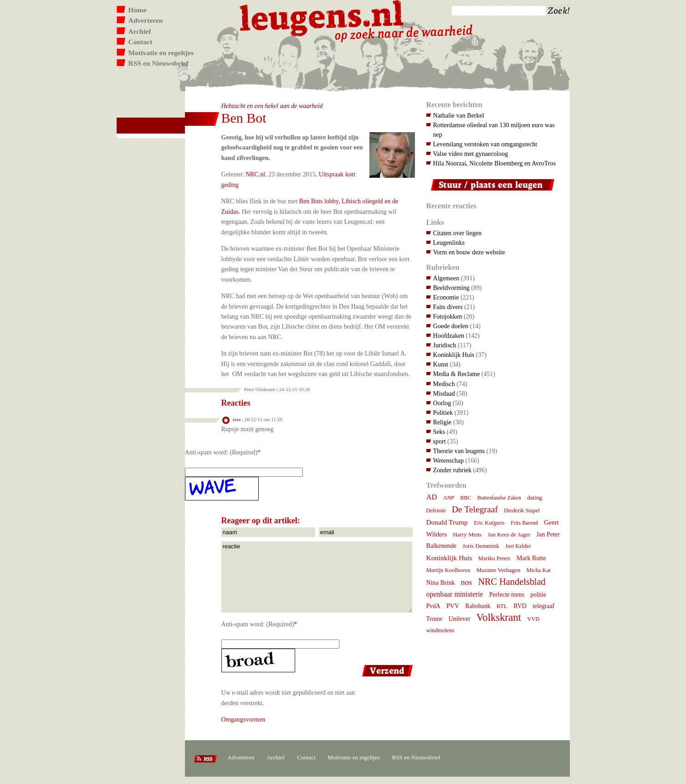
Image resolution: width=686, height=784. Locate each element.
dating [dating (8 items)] (535, 498)
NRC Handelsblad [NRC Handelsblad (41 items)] (512, 582)
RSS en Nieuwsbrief (159, 63)
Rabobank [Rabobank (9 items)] (478, 606)
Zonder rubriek (453, 470)
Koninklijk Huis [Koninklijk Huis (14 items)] (449, 558)
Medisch (444, 384)
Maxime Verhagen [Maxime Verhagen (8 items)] (498, 570)
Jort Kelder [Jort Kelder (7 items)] (518, 546)
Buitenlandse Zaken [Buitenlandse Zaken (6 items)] (499, 498)
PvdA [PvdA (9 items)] (433, 606)
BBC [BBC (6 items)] (466, 498)
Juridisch (445, 345)
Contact (141, 42)
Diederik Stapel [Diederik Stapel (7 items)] (522, 511)
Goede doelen (451, 326)
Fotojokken (448, 316)
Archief (140, 31)
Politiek (443, 413)
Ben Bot (244, 118)
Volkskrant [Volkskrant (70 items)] (499, 617)
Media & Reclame (457, 374)
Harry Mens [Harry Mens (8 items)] (467, 534)
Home (138, 10)
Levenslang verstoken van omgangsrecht (485, 144)
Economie (446, 297)
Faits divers (448, 307)
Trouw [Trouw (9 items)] (435, 619)
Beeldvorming (451, 288)
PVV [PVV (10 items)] (453, 606)
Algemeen (446, 278)
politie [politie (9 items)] (538, 595)
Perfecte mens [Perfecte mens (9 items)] (507, 595)
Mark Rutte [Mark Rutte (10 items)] (531, 558)
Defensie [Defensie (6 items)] (436, 511)
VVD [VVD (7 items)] (533, 619)
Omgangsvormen (243, 719)
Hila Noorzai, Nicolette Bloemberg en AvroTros (494, 163)
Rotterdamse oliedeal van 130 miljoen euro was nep (494, 130)
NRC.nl (255, 174)
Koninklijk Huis (454, 355)
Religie (443, 422)
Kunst (441, 364)
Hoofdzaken (449, 335)
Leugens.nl (322, 17)
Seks (439, 432)
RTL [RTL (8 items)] (502, 606)
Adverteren (146, 20)
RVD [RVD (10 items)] (520, 606)
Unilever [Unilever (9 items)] (460, 619)
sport (440, 441)
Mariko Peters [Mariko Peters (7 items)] (494, 558)
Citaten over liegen (458, 233)
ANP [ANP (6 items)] (449, 498)
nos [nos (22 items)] (466, 582)
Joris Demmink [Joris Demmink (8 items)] (481, 546)
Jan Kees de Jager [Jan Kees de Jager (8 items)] (509, 534)
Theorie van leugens (459, 451)
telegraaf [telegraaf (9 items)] (543, 606)
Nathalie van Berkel (459, 115)
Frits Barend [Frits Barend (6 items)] (524, 523)
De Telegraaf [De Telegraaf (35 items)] (475, 509)
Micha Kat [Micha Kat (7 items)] (538, 570)
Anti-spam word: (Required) (221, 452)
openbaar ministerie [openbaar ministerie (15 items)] (455, 594)
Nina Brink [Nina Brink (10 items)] (441, 583)
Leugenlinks (449, 242)
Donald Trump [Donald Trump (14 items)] (447, 522)
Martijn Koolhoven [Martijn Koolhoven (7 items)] (448, 570)
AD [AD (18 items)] (432, 497)
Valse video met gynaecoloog (471, 154)
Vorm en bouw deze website (469, 252)
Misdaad (444, 393)
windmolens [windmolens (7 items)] (440, 630)
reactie (317, 577)
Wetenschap (448, 460)
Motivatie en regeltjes (161, 53)
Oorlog (442, 403)
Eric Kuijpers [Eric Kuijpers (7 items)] (489, 523)
